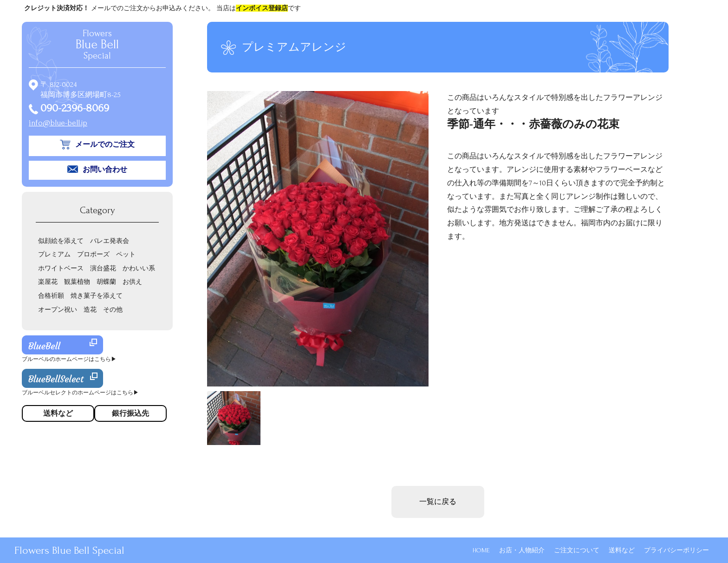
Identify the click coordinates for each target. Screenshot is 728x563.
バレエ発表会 (110, 241)
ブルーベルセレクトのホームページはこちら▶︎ (80, 393)
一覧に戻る (438, 502)
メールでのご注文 (105, 144)
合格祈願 (51, 296)
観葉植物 (77, 282)
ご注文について (577, 550)
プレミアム (54, 254)
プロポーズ (93, 254)
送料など (622, 550)
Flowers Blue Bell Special (69, 550)
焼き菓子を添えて (97, 296)
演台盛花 (103, 268)
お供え (132, 282)
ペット (126, 254)
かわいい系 (139, 268)
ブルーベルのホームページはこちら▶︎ (69, 359)
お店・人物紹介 (522, 550)
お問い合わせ (105, 170)
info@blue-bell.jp (58, 123)
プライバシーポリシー (676, 550)
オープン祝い (58, 310)
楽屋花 (48, 282)
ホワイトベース (61, 268)
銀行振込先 (130, 413)
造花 (90, 310)
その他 (113, 310)
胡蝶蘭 (106, 282)
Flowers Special (97, 45)
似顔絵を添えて (61, 241)
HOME (481, 550)
